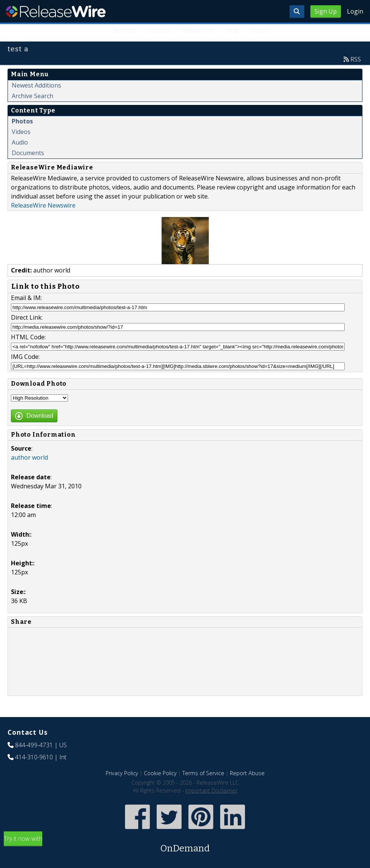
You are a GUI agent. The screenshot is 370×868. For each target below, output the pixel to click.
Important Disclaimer (211, 790)
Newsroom (198, 30)
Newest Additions (36, 85)
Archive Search (32, 96)
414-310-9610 (34, 757)
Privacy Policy (122, 773)
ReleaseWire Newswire (43, 205)
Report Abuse (247, 773)
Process (159, 30)
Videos (21, 132)
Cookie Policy (160, 773)
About (260, 30)
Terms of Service (203, 773)
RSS (356, 59)
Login (355, 11)
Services (124, 30)
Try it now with (185, 845)
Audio (20, 142)
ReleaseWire (56, 11)
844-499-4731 (34, 745)
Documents (28, 153)
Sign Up (326, 11)
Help (232, 30)
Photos (22, 121)
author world (29, 457)
